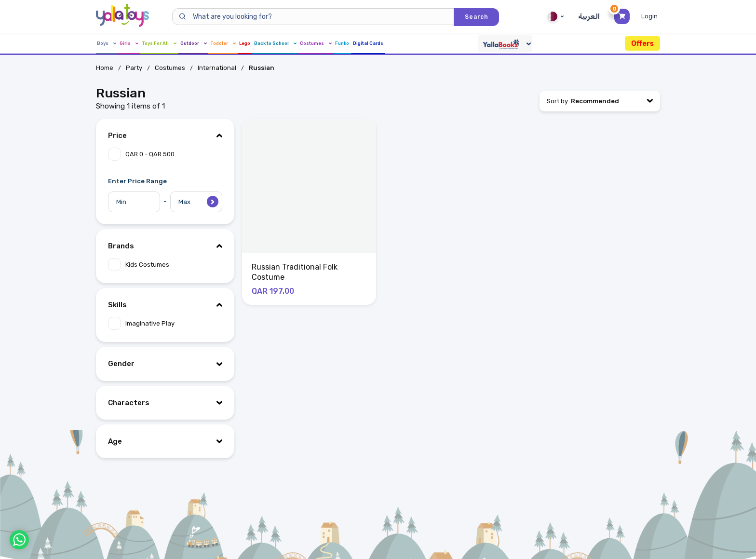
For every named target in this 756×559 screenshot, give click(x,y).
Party (134, 68)
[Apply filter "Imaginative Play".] (165, 323)
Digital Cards (534, 44)
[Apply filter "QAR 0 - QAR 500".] (165, 154)
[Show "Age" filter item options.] (165, 441)
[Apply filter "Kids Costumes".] (165, 265)
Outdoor (245, 44)
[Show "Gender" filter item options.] (165, 364)
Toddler (294, 44)
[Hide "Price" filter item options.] (165, 136)
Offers (642, 43)
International (217, 68)
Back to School (382, 44)
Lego (332, 44)
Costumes (444, 44)
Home (105, 68)
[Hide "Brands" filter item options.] (165, 246)
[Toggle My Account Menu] (651, 16)
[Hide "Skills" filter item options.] (165, 305)
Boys (107, 44)
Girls (144, 44)
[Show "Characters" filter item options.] (165, 403)
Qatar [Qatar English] (554, 16)
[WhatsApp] (19, 540)
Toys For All (192, 44)
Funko (489, 44)
